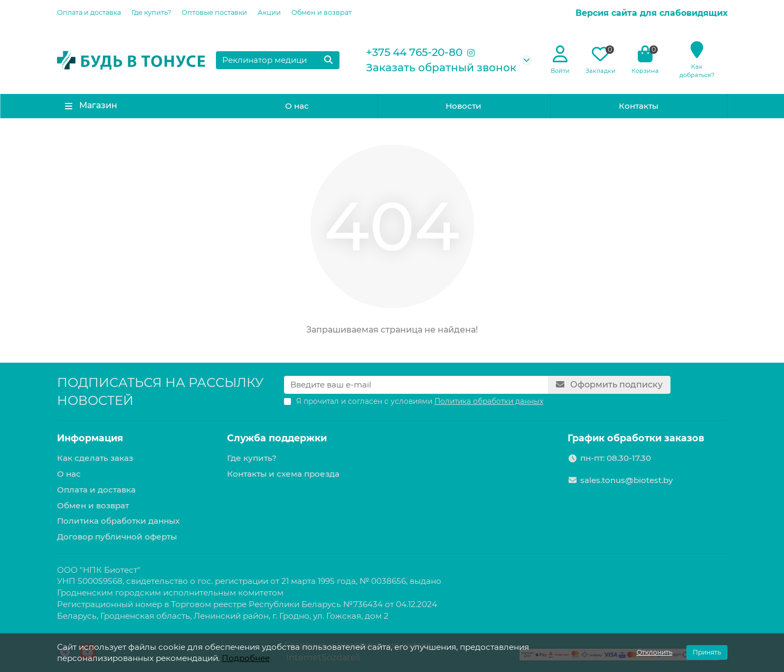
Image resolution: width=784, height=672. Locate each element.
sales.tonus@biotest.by (626, 480)
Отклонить (655, 652)
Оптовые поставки (214, 12)
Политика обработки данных (118, 521)
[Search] (278, 60)
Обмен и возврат (322, 12)
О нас (297, 106)
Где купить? (151, 12)
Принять (707, 652)
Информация (90, 438)
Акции (269, 12)
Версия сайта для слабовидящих (651, 13)
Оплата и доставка (89, 12)
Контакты (639, 106)
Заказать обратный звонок (441, 68)
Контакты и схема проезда (283, 474)
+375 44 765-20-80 (414, 52)
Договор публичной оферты (117, 537)
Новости (464, 106)
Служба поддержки (277, 438)
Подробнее (246, 658)
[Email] (416, 385)
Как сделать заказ (95, 458)
